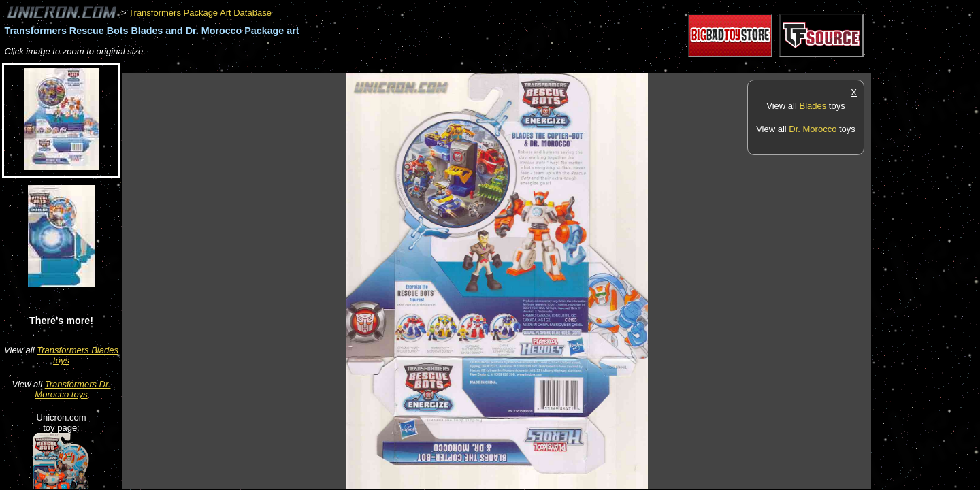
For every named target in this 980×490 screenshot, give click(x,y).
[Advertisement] (370, 66)
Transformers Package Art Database (200, 12)
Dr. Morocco (813, 129)
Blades (813, 106)
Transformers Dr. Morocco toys (72, 389)
